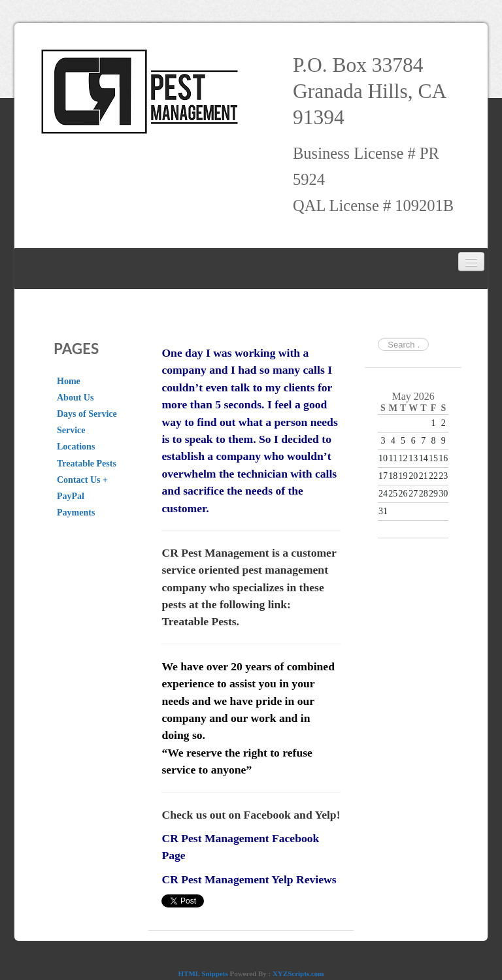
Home (69, 381)
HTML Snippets (203, 973)
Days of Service (87, 414)
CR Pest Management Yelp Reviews (249, 879)
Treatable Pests (87, 464)
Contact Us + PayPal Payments (82, 496)
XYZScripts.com (298, 973)
